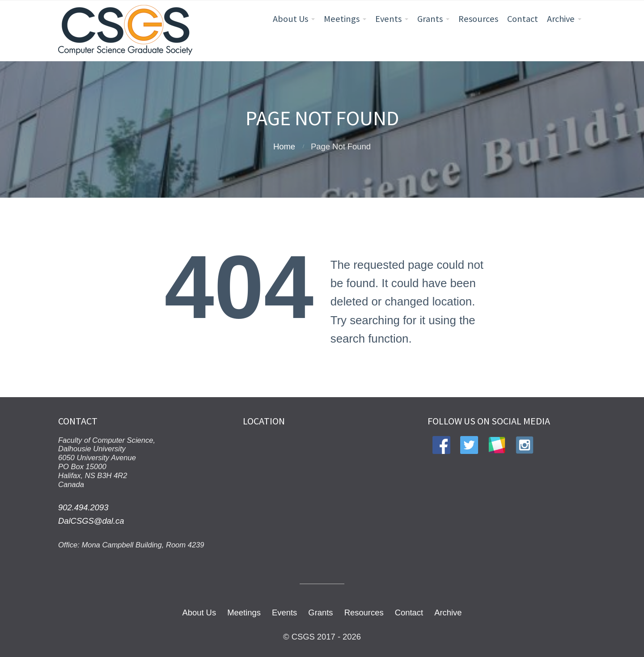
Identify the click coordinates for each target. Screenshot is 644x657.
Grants (430, 19)
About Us (290, 19)
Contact (523, 19)
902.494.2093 (83, 507)
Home (284, 146)
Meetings (342, 19)
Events (388, 19)
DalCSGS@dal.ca (91, 521)
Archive (561, 19)
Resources (478, 19)
